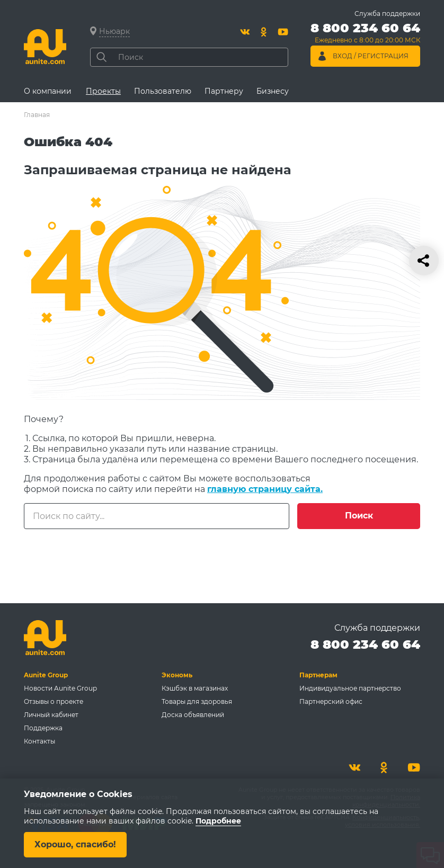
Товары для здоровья (197, 701)
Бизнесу (273, 91)
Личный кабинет (51, 715)
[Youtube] (283, 32)
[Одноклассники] (264, 32)
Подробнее (218, 821)
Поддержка (43, 728)
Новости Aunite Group (60, 688)
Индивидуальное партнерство (350, 688)
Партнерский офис (331, 701)
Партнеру (224, 91)
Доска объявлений (193, 715)
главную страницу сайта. (265, 489)
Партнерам (318, 675)
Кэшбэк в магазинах (195, 688)
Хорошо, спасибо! (75, 844)
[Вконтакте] (245, 32)
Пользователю (163, 91)
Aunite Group (46, 675)
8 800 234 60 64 (365, 644)
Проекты (103, 91)
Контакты (39, 741)
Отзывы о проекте (54, 701)
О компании (48, 91)
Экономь (177, 675)
